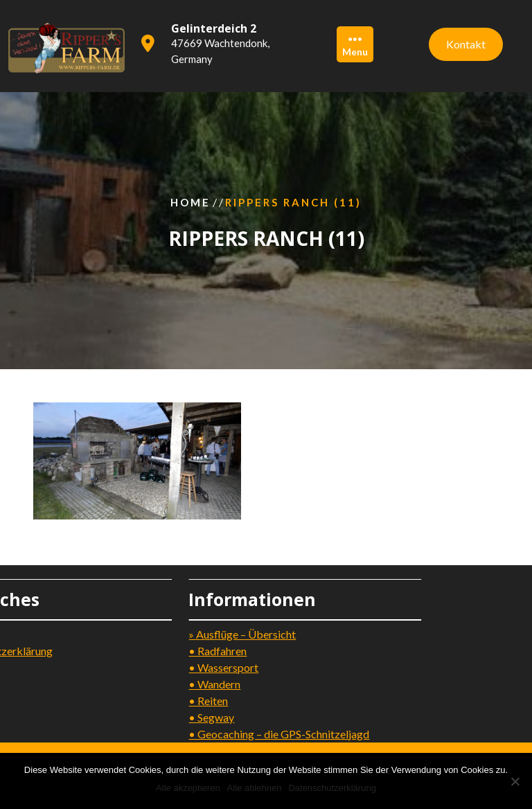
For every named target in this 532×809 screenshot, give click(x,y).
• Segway (176, 717)
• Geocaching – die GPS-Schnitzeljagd (243, 734)
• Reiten (173, 701)
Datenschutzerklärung (332, 788)
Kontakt (466, 43)
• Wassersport (188, 667)
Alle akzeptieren (188, 788)
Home (190, 202)
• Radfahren (182, 651)
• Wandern (179, 684)
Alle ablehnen (255, 788)
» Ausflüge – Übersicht (207, 634)
